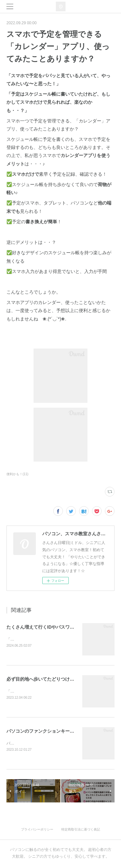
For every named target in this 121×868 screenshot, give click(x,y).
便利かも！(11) (17, 474)
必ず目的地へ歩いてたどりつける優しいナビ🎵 (54, 679)
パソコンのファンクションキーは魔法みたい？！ (56, 732)
